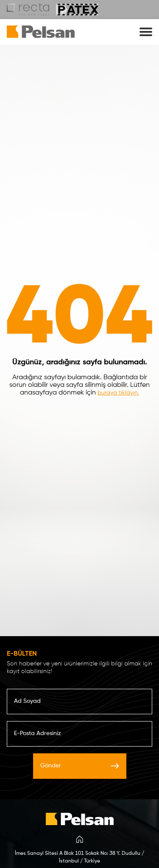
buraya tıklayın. (118, 393)
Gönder (80, 766)
